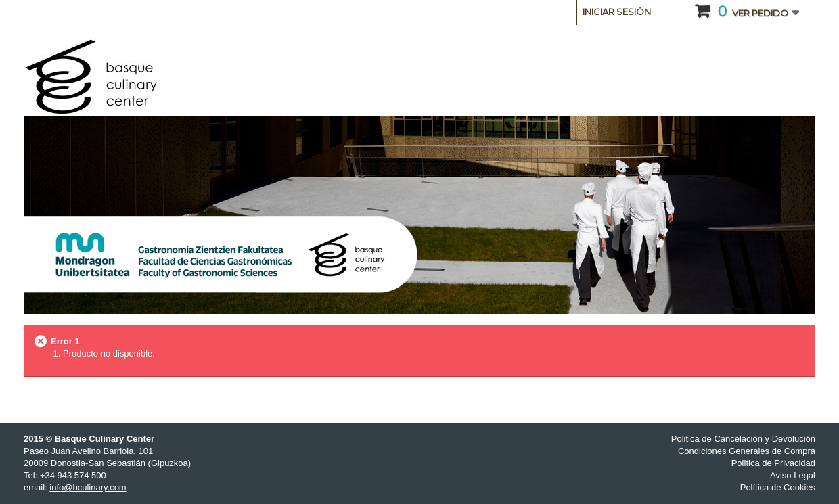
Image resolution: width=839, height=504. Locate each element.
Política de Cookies (778, 487)
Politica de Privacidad (773, 463)
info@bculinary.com (88, 487)
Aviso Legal (793, 475)
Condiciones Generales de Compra (747, 451)
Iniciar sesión (617, 12)
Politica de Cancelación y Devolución (743, 439)
